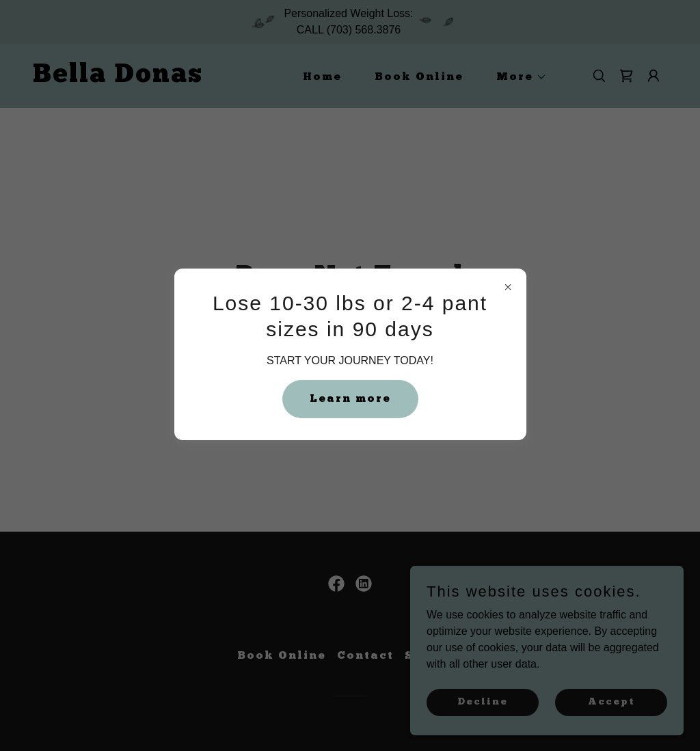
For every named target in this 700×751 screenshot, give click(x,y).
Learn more (350, 399)
